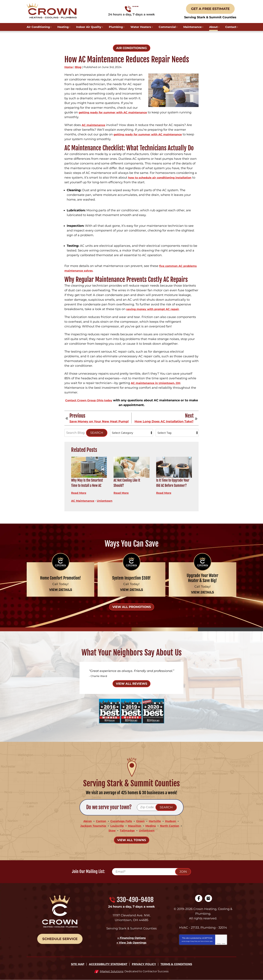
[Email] (151, 872)
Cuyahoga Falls (121, 821)
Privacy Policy (194, 941)
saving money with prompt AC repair (155, 309)
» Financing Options (132, 938)
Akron (84, 821)
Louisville (116, 826)
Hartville (157, 821)
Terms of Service (205, 941)
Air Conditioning (132, 48)
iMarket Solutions (112, 971)
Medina (152, 826)
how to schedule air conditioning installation (163, 178)
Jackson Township (90, 826)
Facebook (199, 898)
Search (97, 433)
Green (142, 821)
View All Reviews (131, 684)
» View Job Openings (132, 943)
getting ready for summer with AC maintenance (116, 112)
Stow (110, 830)
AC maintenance (95, 125)
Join (183, 872)
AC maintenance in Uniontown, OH (158, 383)
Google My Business (208, 898)
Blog (78, 67)
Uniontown (108, 501)
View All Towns (132, 840)
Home (69, 67)
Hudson (174, 821)
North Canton (173, 826)
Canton (99, 821)
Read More (80, 493)
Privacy (219, 944)
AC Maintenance (84, 501)
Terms (224, 944)
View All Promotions (132, 607)
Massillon (135, 826)
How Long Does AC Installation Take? (164, 422)
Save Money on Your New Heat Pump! (99, 422)
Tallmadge (127, 830)
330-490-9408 (132, 9)
